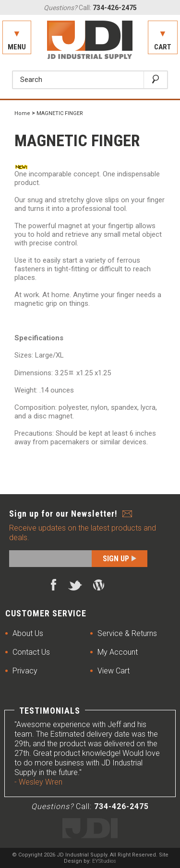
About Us (28, 633)
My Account (118, 652)
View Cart (114, 671)
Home (22, 113)
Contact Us (31, 652)
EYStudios (104, 861)
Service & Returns (127, 633)
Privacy (25, 671)
